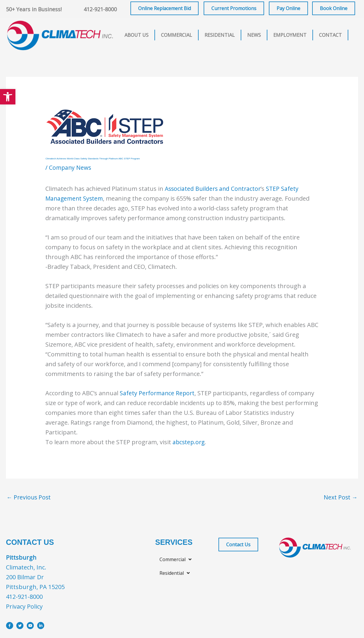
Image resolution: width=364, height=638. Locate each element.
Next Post (340, 497)
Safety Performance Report (158, 393)
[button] (8, 97)
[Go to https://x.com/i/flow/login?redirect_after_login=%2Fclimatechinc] (20, 627)
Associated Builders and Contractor (214, 189)
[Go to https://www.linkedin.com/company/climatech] (41, 627)
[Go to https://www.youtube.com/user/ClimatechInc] (30, 627)
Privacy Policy (24, 607)
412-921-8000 (100, 9)
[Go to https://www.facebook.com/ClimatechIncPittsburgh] (10, 627)
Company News (71, 168)
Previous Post (29, 497)
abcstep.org (189, 442)
